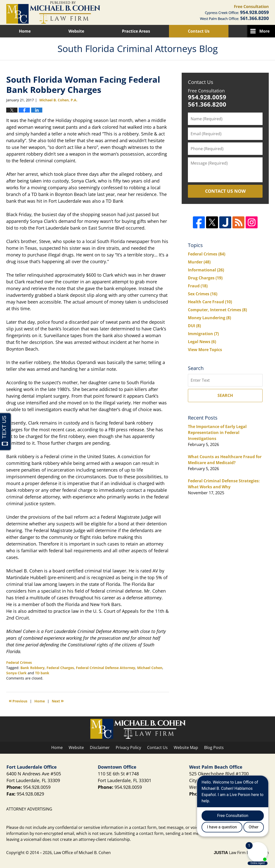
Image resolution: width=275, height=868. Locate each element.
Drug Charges (205, 278)
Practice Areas (136, 31)
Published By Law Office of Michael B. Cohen (234, 12)
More (264, 31)
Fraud (198, 286)
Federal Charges (60, 668)
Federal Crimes (19, 662)
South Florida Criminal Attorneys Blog (53, 12)
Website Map (186, 747)
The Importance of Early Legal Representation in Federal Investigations (217, 433)
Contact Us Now (225, 191)
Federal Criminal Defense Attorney (106, 668)
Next (58, 701)
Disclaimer (100, 747)
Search (225, 395)
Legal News (202, 342)
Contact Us (199, 31)
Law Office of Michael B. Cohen (82, 853)
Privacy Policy (128, 747)
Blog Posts (214, 747)
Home (25, 31)
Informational (206, 270)
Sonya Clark (16, 673)
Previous (18, 701)
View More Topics (205, 350)
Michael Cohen (150, 668)
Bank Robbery (32, 668)
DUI (194, 326)
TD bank (42, 673)
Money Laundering (209, 318)
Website (76, 31)
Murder (199, 262)
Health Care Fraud (210, 302)
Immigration (203, 334)
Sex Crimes (203, 294)
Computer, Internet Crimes (217, 310)
